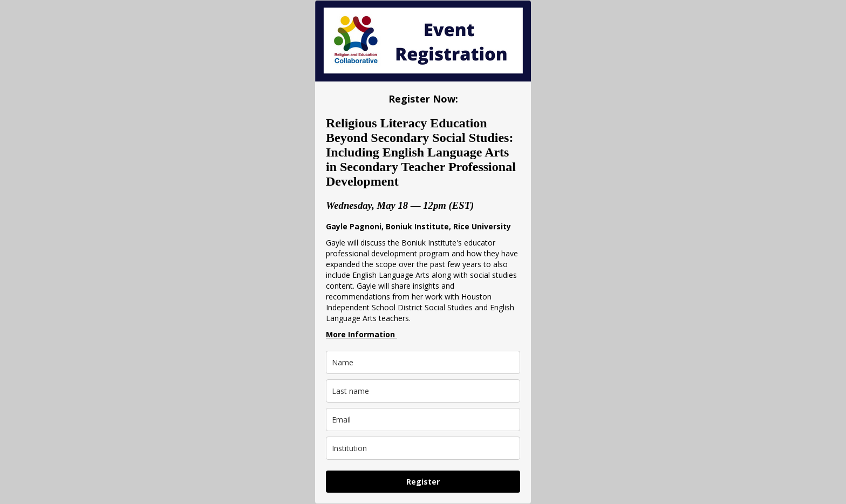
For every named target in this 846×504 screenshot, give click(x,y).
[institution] (423, 448)
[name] (423, 362)
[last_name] (423, 391)
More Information (361, 334)
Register (423, 482)
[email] (423, 420)
